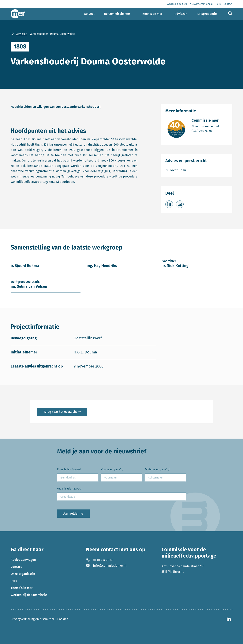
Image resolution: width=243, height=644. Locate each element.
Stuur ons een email (205, 126)
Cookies (63, 619)
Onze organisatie (23, 574)
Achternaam (157, 470)
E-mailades (69, 470)
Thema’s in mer (22, 588)
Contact (16, 567)
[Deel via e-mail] (180, 204)
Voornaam (112, 470)
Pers (14, 581)
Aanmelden (71, 514)
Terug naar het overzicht (60, 412)
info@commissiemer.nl (106, 566)
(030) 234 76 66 (205, 131)
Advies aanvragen (23, 560)
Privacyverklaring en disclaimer (32, 619)
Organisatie (69, 489)
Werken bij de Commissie (29, 595)
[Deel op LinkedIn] (169, 204)
